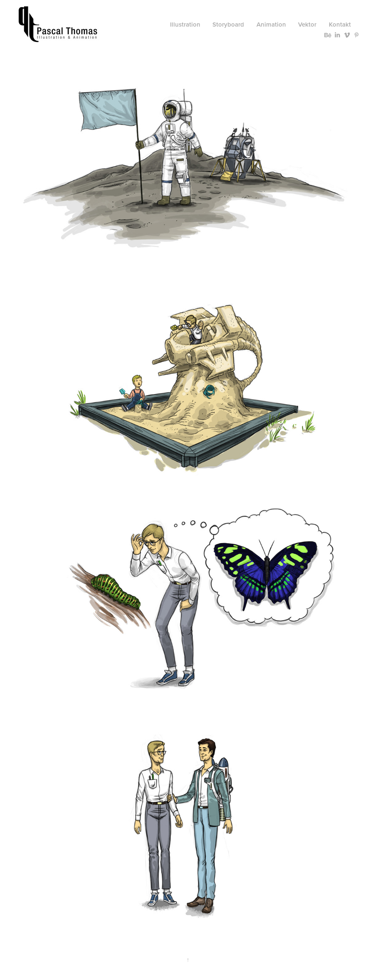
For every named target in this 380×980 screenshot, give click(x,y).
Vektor (307, 24)
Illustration (185, 24)
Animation (271, 24)
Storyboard (228, 24)
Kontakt (340, 24)
